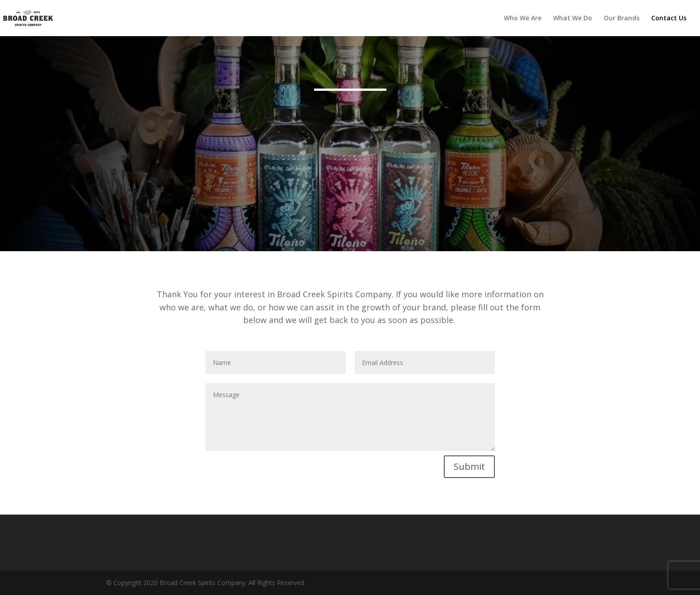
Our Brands (622, 19)
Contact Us (669, 19)
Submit (469, 466)
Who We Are (523, 19)
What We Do (573, 19)
